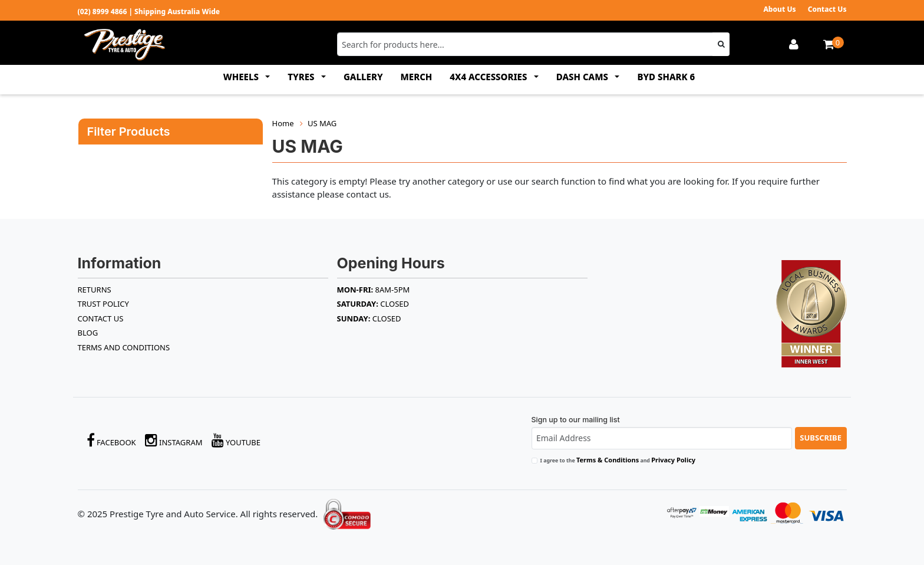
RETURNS (95, 290)
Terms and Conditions (124, 347)
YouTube (236, 440)
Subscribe (821, 438)
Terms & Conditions (608, 460)
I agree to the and (618, 460)
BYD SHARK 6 (666, 77)
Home (283, 123)
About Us (779, 9)
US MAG (322, 123)
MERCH (417, 77)
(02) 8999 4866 (103, 12)
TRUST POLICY (103, 304)
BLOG (88, 333)
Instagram (174, 440)
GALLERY (363, 77)
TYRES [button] (302, 77)
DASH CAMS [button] (583, 77)
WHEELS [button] (242, 77)
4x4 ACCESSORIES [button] (489, 77)
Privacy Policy (673, 460)
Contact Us (827, 9)
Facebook (111, 440)
